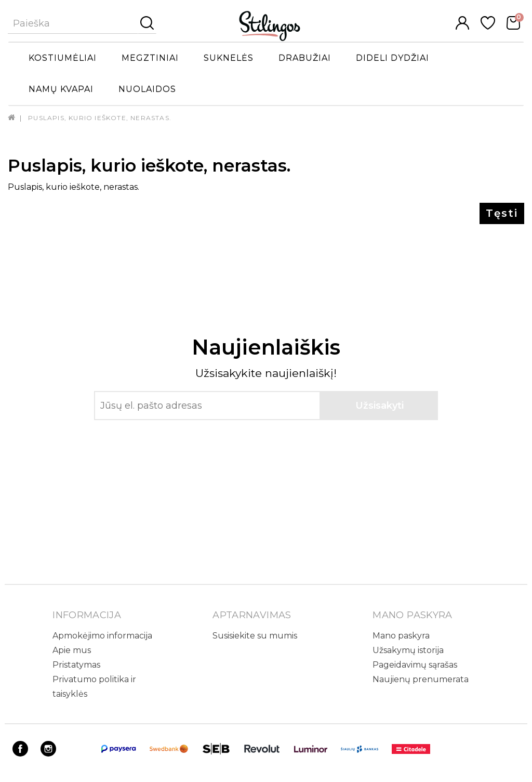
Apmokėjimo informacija (102, 636)
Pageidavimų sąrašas (415, 665)
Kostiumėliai (63, 58)
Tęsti (502, 213)
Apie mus (72, 650)
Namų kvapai (61, 89)
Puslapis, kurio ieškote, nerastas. (100, 118)
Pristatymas (76, 665)
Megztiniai (150, 58)
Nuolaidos (147, 89)
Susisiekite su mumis (255, 636)
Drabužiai (305, 58)
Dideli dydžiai (393, 58)
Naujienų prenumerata (421, 679)
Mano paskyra (401, 636)
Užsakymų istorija (408, 650)
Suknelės (229, 58)
